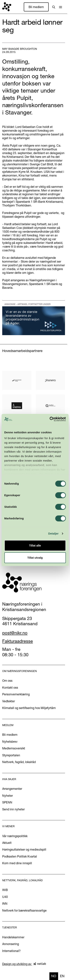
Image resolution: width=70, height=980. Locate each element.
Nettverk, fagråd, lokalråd (19, 762)
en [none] (62, 976)
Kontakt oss (10, 687)
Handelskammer (13, 937)
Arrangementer (12, 789)
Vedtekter (9, 701)
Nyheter (8, 796)
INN (5, 904)
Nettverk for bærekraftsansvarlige (24, 910)
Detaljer (53, 533)
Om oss (7, 681)
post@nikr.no (15, 633)
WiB (5, 890)
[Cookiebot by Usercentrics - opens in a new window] (50, 419)
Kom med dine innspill (17, 863)
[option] (62, 976)
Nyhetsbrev (10, 742)
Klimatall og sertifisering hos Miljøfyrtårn (29, 708)
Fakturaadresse (18, 641)
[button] (61, 7)
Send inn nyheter (13, 809)
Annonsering (11, 944)
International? (11, 951)
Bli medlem (36, 7)
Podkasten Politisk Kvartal (20, 856)
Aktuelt (7, 843)
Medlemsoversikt (14, 748)
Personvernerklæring (16, 694)
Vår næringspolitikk (15, 836)
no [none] (54, 976)
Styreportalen (11, 755)
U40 (5, 897)
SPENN (7, 802)
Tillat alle (35, 545)
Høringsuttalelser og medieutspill (24, 849)
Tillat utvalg (35, 558)
